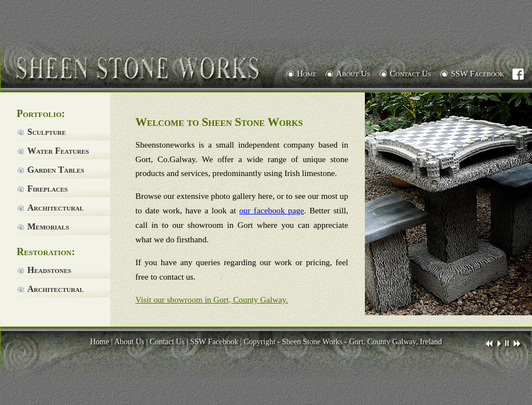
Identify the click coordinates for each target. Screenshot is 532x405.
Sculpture (47, 132)
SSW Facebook (482, 74)
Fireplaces (48, 189)
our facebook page (272, 210)
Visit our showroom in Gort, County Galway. (212, 299)
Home (307, 74)
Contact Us (411, 74)
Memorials (48, 226)
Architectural (55, 208)
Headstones (49, 270)
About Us (353, 74)
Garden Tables (56, 170)
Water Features (58, 151)
